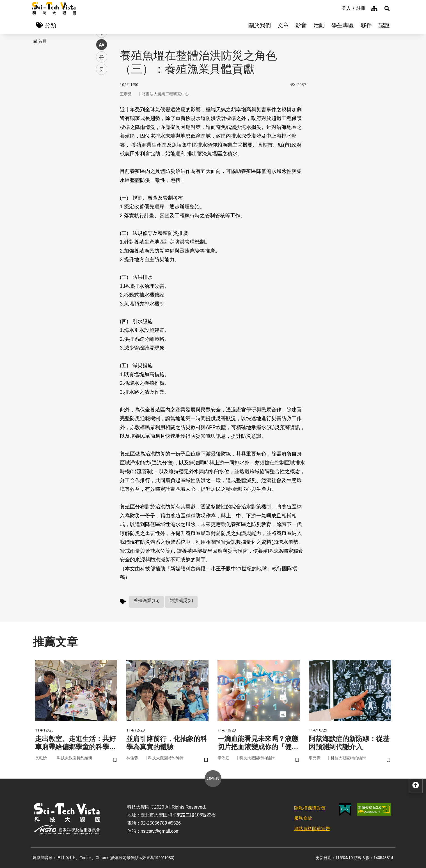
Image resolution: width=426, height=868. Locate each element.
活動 (319, 25)
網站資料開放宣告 (312, 829)
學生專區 (343, 25)
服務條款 (303, 818)
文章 (283, 25)
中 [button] (102, 144)
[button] (387, 8)
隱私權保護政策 (310, 808)
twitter (102, 120)
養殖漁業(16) (146, 600)
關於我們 (260, 25)
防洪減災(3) (181, 600)
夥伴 (366, 25)
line (100, 132)
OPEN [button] (213, 778)
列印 (102, 156)
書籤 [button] (102, 169)
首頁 (40, 41)
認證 (384, 25)
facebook (102, 107)
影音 (301, 25)
